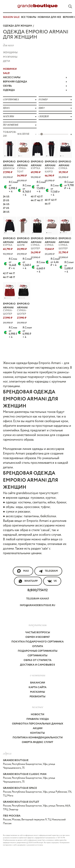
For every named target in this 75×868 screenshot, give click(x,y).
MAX (23, 571)
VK (52, 581)
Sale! (6, 73)
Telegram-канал (38, 599)
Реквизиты (37, 697)
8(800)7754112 (37, 590)
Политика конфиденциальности (38, 738)
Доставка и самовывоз (37, 665)
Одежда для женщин (17, 26)
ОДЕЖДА (35, 90)
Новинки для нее (49, 17)
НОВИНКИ (10, 69)
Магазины (37, 692)
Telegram (48, 571)
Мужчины (10, 57)
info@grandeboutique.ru (37, 605)
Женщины (10, 53)
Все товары (29, 17)
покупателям (38, 625)
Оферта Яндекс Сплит (37, 742)
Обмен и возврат (38, 637)
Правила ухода (38, 719)
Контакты (37, 733)
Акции (38, 728)
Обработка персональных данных (38, 724)
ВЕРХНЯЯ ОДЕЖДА (35, 82)
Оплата (38, 646)
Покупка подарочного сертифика (37, 642)
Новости (37, 715)
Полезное (38, 707)
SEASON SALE (11, 17)
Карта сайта (37, 687)
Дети (6, 61)
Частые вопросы (38, 633)
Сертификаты (37, 656)
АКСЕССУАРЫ (35, 77)
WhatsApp (28, 581)
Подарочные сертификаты (38, 651)
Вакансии (38, 683)
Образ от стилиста (37, 660)
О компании (38, 675)
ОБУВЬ (35, 86)
